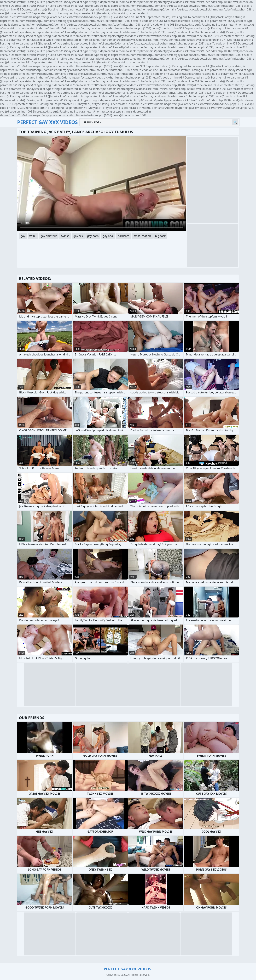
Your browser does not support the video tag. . (102, 184)
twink (33, 236)
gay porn (93, 236)
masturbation (142, 236)
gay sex (78, 236)
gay (23, 236)
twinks (65, 236)
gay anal (108, 236)
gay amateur (49, 236)
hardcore (124, 236)
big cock (160, 236)
